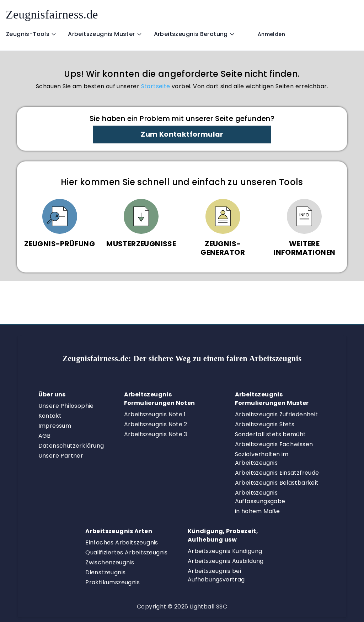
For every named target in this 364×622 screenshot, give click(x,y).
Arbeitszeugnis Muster (105, 34)
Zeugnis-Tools (31, 34)
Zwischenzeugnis (110, 562)
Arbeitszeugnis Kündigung (225, 551)
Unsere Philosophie (66, 406)
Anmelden (271, 34)
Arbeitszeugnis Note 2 (156, 424)
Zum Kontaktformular (182, 134)
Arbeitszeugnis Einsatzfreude (277, 473)
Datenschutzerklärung (71, 446)
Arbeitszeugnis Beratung (194, 34)
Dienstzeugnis (105, 572)
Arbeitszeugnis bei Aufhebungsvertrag (216, 575)
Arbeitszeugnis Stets (265, 424)
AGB (45, 436)
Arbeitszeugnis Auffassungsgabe (260, 497)
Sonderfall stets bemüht (271, 434)
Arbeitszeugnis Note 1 (155, 414)
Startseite (156, 86)
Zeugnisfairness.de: (182, 359)
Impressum (55, 426)
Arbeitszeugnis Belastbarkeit (277, 483)
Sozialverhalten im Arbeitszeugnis (262, 458)
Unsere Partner (61, 456)
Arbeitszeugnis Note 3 (156, 434)
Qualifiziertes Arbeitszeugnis (127, 552)
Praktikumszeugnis (113, 582)
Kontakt (50, 416)
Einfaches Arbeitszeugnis (122, 542)
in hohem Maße (258, 511)
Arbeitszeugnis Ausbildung (226, 561)
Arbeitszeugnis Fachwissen (274, 444)
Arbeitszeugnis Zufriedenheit (277, 414)
